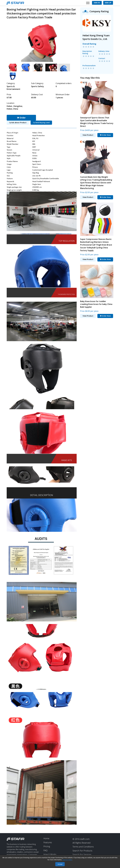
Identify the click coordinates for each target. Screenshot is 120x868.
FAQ (45, 850)
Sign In (97, 3)
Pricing (47, 846)
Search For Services (82, 855)
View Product (88, 135)
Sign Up (108, 3)
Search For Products (82, 851)
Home (46, 839)
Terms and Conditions (83, 847)
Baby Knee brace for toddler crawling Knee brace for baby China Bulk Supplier (96, 304)
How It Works (50, 854)
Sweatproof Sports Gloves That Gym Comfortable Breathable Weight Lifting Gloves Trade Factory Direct (97, 122)
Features (48, 842)
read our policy (67, 860)
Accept (60, 864)
